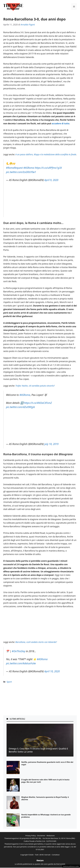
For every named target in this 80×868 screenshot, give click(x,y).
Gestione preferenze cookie (71, 866)
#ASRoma (29, 168)
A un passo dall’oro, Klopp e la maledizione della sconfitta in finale (46, 154)
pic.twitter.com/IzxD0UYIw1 (21, 172)
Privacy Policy (31, 836)
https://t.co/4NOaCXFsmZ (38, 403)
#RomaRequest (14, 168)
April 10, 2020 (52, 671)
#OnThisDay (18, 651)
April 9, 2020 (51, 180)
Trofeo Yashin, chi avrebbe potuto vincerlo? (35, 386)
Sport (9, 682)
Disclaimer (41, 836)
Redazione (51, 836)
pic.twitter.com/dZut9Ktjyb (20, 407)
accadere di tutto (61, 124)
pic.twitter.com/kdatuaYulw (21, 663)
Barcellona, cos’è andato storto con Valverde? (36, 642)
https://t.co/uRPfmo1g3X (48, 168)
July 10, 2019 (51, 444)
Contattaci (56, 855)
